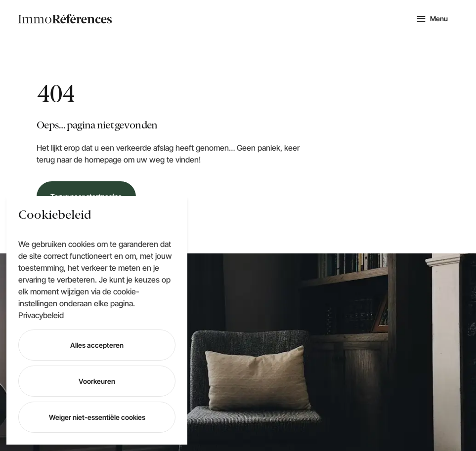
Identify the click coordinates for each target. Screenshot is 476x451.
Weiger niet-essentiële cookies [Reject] (97, 417)
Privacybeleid (41, 315)
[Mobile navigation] (432, 19)
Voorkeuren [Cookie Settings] (97, 381)
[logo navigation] (65, 19)
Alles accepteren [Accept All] (97, 345)
